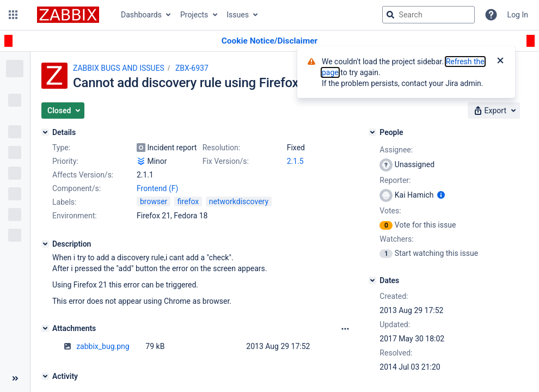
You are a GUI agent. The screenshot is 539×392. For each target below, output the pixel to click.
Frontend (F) (157, 188)
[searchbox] (428, 15)
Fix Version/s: (226, 161)
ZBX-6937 (192, 68)
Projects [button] (194, 15)
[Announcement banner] (269, 41)
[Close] (500, 62)
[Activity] (45, 376)
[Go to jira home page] (68, 15)
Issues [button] (238, 15)
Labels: (64, 202)
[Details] (45, 132)
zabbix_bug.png (103, 346)
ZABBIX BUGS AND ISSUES (119, 68)
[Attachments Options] (345, 329)
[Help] (491, 15)
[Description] (45, 244)
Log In (518, 15)
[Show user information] (441, 195)
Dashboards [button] (141, 15)
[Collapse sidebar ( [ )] (15, 378)
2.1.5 (295, 161)
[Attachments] (45, 328)
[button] (13, 15)
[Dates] (372, 280)
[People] (372, 132)
